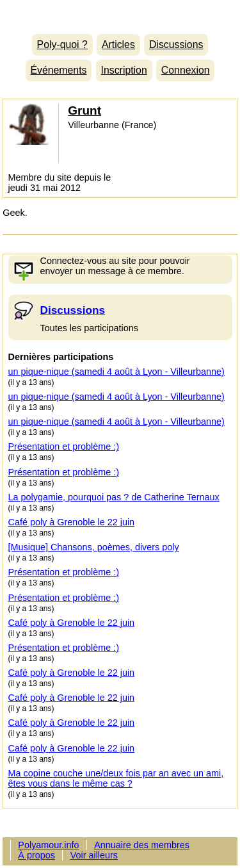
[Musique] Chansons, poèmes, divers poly (94, 547)
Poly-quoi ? (62, 45)
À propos (36, 855)
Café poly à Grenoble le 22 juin (72, 522)
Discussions (176, 45)
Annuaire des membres (142, 845)
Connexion (186, 70)
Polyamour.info (120, 14)
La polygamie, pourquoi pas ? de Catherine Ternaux (114, 497)
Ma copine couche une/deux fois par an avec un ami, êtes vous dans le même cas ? (116, 778)
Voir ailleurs (94, 855)
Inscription (124, 70)
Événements (58, 70)
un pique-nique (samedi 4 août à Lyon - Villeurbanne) (116, 372)
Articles (118, 45)
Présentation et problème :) (64, 446)
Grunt (84, 111)
